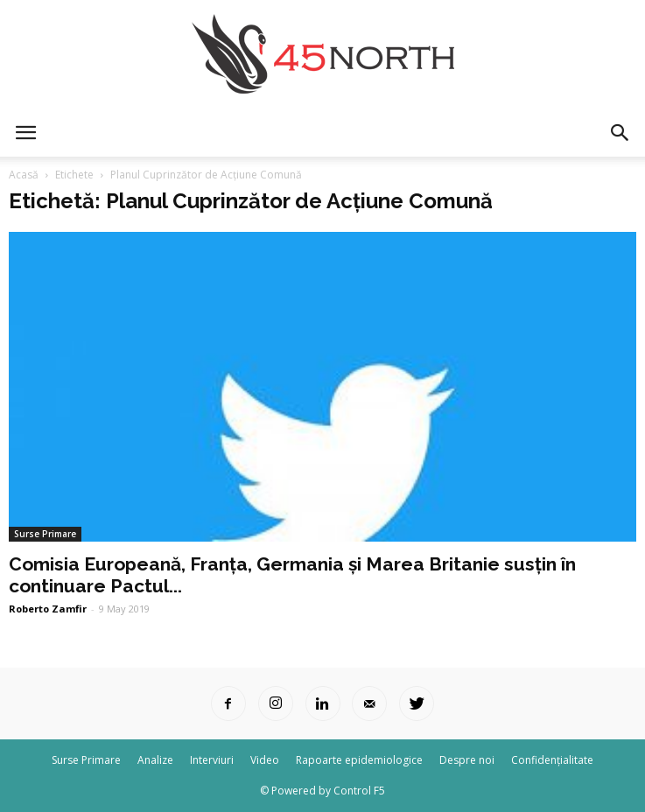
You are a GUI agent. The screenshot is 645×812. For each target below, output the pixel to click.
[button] (620, 133)
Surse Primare (45, 534)
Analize (155, 760)
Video (265, 760)
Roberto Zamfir (48, 609)
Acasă (24, 175)
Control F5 (359, 791)
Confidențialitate (552, 760)
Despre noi (467, 760)
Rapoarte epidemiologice (359, 760)
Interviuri (212, 760)
